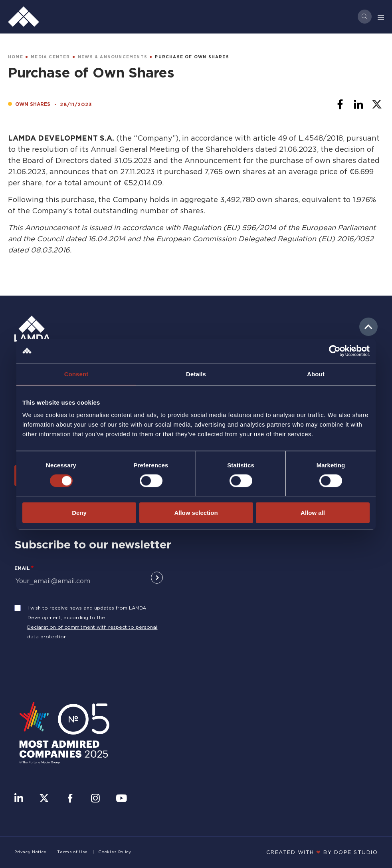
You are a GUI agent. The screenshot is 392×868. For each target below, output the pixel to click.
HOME (16, 57)
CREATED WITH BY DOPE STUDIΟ (322, 852)
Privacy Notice (31, 852)
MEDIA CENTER (50, 57)
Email (22, 568)
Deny (79, 513)
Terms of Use (72, 852)
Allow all (313, 513)
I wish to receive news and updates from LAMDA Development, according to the (87, 613)
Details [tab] (196, 374)
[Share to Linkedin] (358, 104)
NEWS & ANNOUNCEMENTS (113, 57)
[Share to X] (377, 104)
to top (368, 327)
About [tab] (316, 374)
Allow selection (196, 513)
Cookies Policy (115, 852)
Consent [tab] (76, 374)
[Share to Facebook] (340, 104)
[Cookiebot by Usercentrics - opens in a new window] (335, 351)
